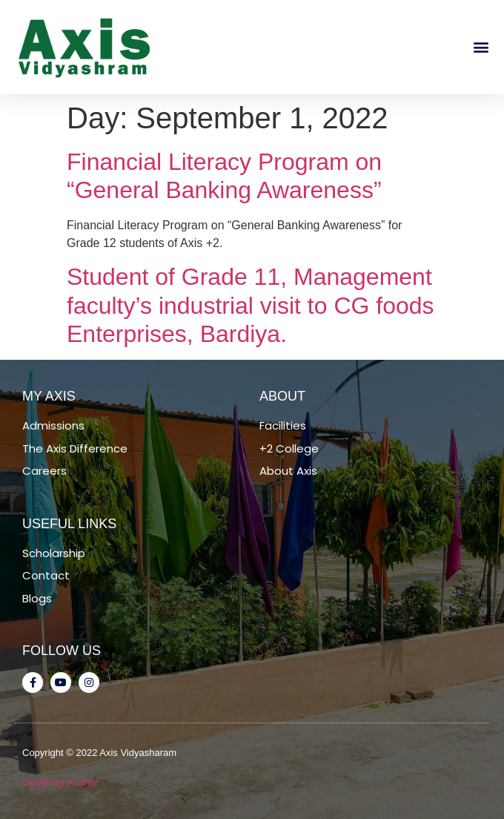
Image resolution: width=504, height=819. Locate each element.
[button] (481, 47)
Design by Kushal (60, 782)
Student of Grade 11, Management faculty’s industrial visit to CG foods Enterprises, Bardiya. (251, 305)
